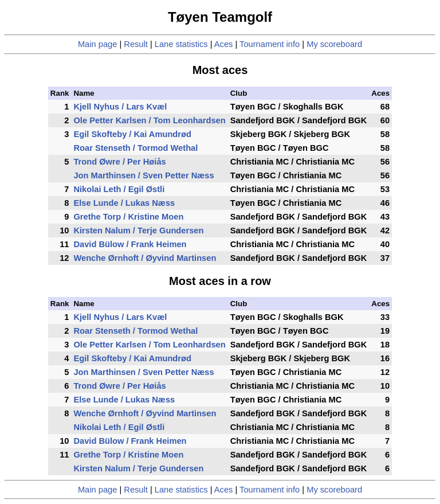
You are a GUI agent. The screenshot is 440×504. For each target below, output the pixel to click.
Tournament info (270, 44)
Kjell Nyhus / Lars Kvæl (120, 107)
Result (136, 44)
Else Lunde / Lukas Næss (124, 203)
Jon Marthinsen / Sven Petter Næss (144, 175)
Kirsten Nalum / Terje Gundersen (138, 230)
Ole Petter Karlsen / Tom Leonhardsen (149, 120)
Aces (224, 44)
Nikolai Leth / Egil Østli (119, 189)
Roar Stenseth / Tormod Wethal (135, 148)
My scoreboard (334, 44)
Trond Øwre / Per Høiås (119, 162)
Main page (97, 44)
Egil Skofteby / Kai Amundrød (132, 134)
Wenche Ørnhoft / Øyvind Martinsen (145, 258)
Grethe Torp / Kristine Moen (128, 217)
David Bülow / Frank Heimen (130, 244)
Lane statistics (181, 44)
